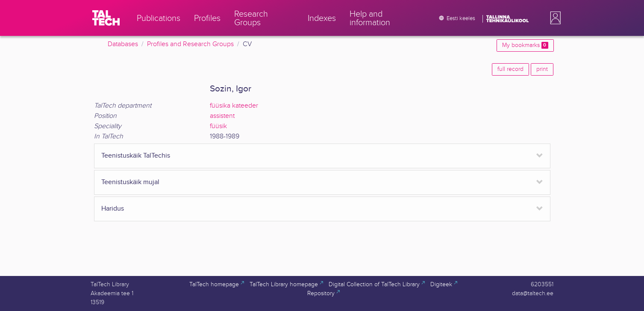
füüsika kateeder (234, 106)
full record (510, 69)
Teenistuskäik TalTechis (136, 156)
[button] (554, 18)
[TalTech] (106, 18)
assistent (222, 116)
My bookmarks (525, 45)
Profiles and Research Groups (190, 44)
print (542, 69)
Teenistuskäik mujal (130, 182)
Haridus (113, 209)
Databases (123, 44)
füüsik (218, 126)
